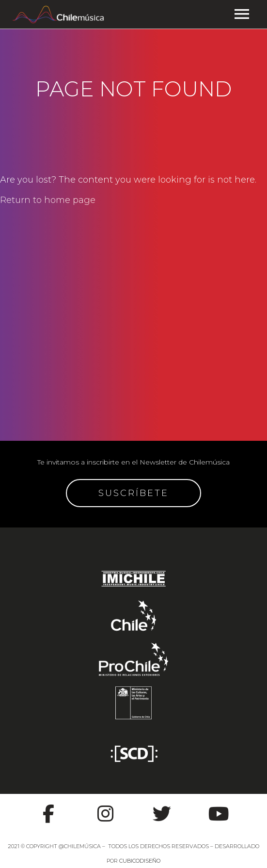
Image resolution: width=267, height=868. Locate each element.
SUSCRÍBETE (133, 493)
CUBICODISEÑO (140, 861)
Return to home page (48, 200)
